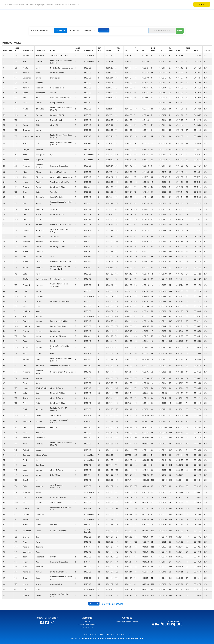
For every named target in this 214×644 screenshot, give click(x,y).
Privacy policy (87, 627)
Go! (180, 31)
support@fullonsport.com (127, 622)
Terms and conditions (87, 625)
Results (87, 622)
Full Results (60, 30)
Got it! (202, 4)
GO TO (102, 30)
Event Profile (90, 30)
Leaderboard (75, 30)
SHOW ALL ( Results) (113, 604)
